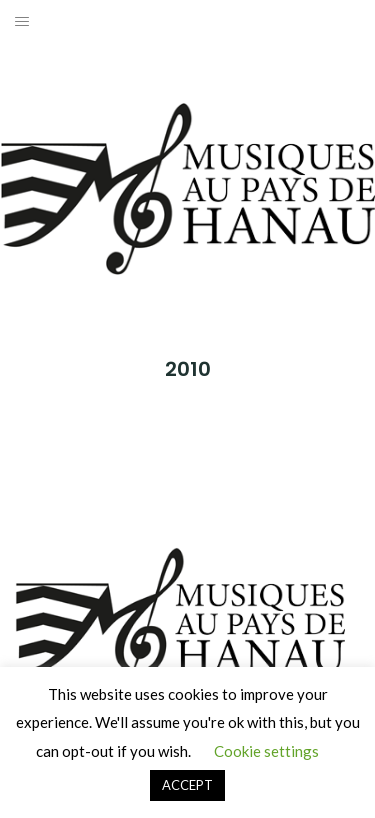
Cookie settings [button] (266, 751)
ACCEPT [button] (187, 785)
